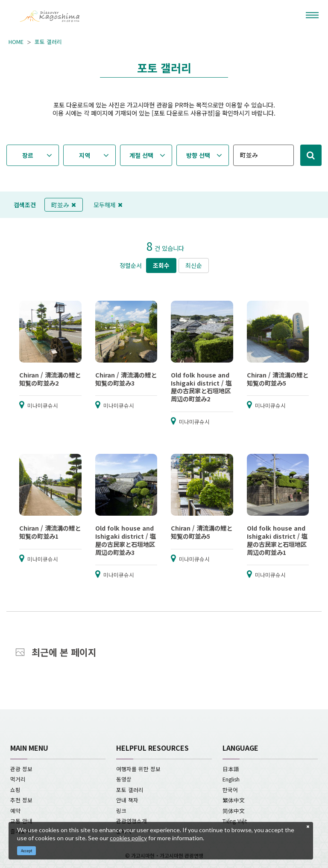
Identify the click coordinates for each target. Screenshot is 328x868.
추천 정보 (21, 800)
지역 (85, 155)
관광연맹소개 (132, 821)
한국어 (230, 790)
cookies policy (128, 838)
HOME (16, 42)
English (231, 779)
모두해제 (108, 205)
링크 (121, 811)
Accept (27, 851)
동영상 (124, 779)
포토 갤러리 (48, 42)
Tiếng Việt (235, 821)
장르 (28, 155)
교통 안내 (21, 821)
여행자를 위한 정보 (138, 769)
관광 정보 (21, 769)
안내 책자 (127, 800)
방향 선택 (198, 155)
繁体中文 (234, 800)
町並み (64, 205)
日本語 (231, 769)
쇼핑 (15, 790)
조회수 (161, 265)
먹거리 (18, 779)
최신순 (194, 265)
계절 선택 (141, 155)
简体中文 (234, 811)
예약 (15, 811)
